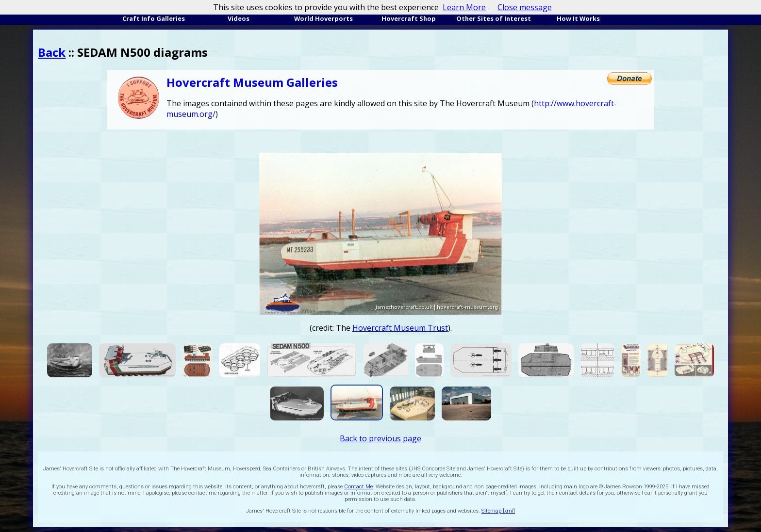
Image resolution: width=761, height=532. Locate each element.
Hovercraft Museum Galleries (252, 82)
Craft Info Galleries (154, 18)
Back (52, 52)
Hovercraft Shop (409, 18)
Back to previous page (380, 438)
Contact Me (358, 487)
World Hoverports (323, 18)
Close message (525, 7)
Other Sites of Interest (494, 18)
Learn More (464, 7)
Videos (239, 18)
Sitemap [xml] (498, 511)
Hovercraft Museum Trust (400, 328)
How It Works (578, 18)
